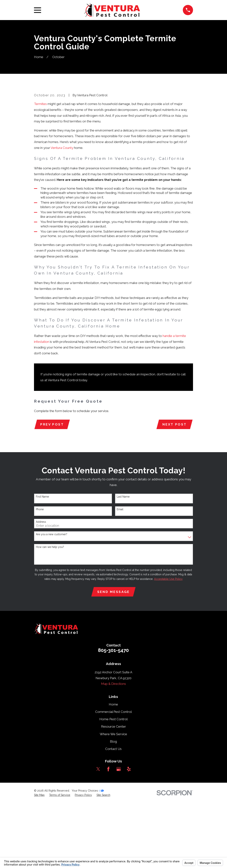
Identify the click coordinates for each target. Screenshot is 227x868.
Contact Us (113, 814)
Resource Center (113, 792)
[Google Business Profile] (119, 834)
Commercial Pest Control (113, 777)
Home (113, 770)
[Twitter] (98, 834)
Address (41, 586)
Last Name (123, 562)
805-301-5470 (113, 716)
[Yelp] (129, 834)
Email (120, 574)
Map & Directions (113, 749)
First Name (42, 562)
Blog (113, 807)
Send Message (113, 657)
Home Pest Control (113, 784)
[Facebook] (108, 834)
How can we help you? (50, 612)
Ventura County (62, 212)
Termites (40, 168)
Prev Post (52, 489)
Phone (40, 574)
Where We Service (113, 799)
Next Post (174, 489)
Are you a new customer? (52, 599)
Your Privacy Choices (88, 856)
